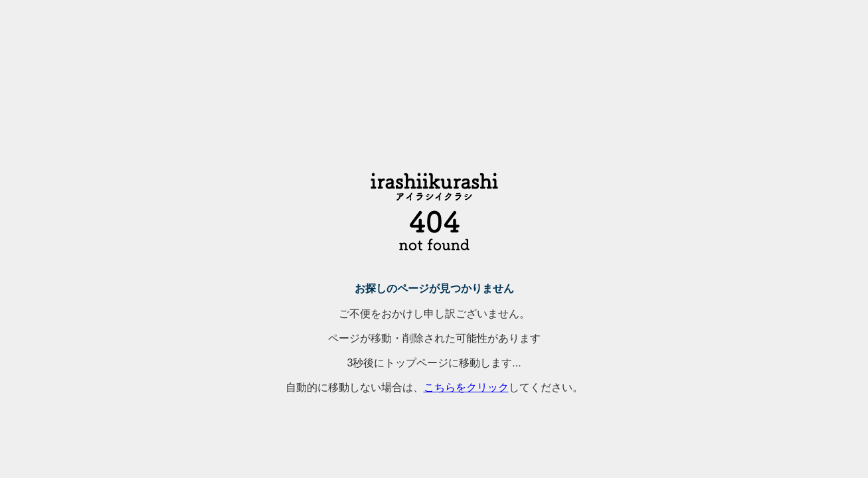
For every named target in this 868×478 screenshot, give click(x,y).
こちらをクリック (466, 387)
